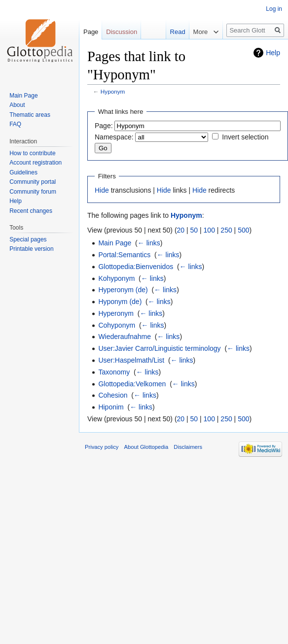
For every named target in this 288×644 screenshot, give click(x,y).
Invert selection (245, 137)
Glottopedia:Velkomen (132, 384)
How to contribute (32, 153)
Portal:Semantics (124, 255)
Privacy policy (102, 447)
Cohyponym (117, 325)
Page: (104, 126)
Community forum (33, 192)
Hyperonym (116, 313)
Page (91, 32)
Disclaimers (188, 447)
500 (243, 230)
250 (226, 230)
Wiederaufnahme (125, 337)
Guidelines (23, 172)
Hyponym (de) (120, 302)
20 (181, 230)
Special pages (28, 239)
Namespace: (114, 137)
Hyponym (113, 91)
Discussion (122, 32)
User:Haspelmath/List (131, 360)
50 (194, 230)
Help (273, 53)
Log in (274, 9)
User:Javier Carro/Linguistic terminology (159, 348)
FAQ (15, 124)
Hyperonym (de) (123, 290)
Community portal (33, 182)
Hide (102, 190)
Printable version (31, 249)
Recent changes (31, 211)
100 (209, 230)
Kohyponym (116, 278)
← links (149, 243)
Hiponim (111, 407)
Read (172, 32)
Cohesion (113, 395)
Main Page (115, 243)
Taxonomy (114, 372)
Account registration (36, 163)
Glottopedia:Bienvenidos (136, 267)
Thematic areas (30, 115)
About (17, 105)
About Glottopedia (146, 447)
